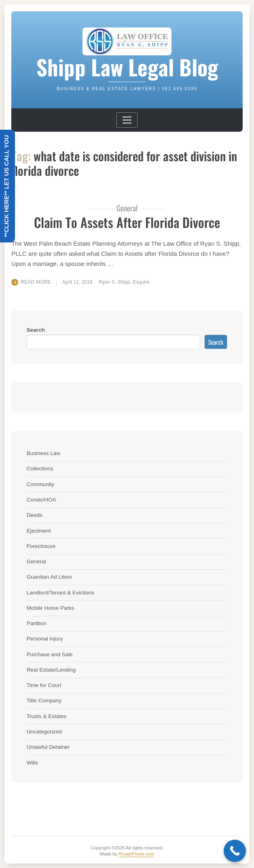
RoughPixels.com (136, 854)
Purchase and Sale (50, 654)
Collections (40, 469)
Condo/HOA (41, 500)
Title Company (44, 701)
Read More (36, 282)
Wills (33, 763)
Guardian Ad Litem (49, 577)
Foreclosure (41, 546)
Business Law (43, 453)
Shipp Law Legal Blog (127, 67)
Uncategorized (44, 732)
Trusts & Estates (47, 716)
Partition (37, 623)
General (36, 561)
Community (40, 484)
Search (36, 330)
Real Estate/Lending (51, 670)
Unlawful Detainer (48, 747)
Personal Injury (45, 639)
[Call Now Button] (235, 851)
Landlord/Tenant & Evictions (60, 593)
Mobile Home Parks (51, 608)
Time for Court (44, 685)
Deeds (35, 515)
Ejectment (39, 531)
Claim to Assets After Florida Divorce (127, 222)
